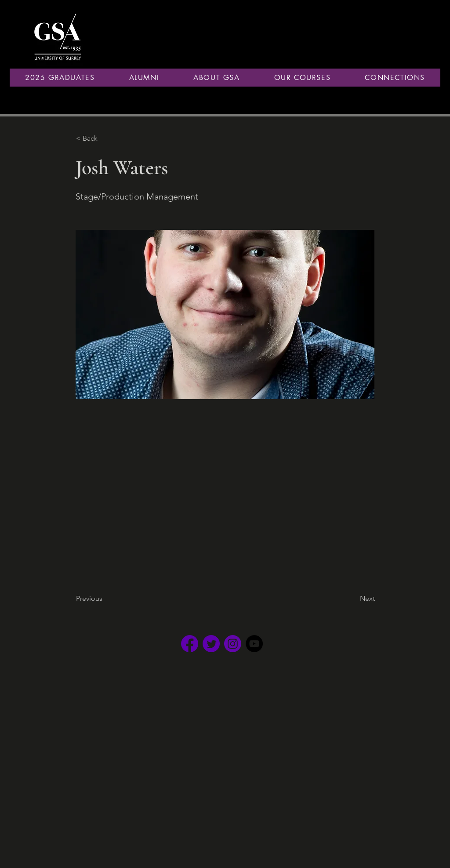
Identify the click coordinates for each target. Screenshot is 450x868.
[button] (144, 78)
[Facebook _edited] (190, 644)
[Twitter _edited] (211, 644)
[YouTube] (254, 644)
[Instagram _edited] (233, 644)
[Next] (353, 599)
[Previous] (105, 599)
